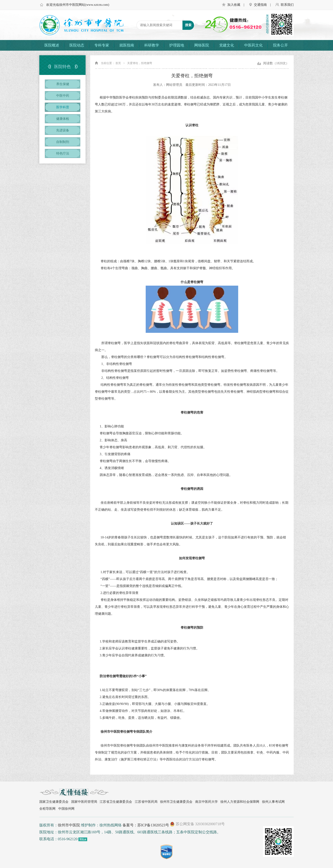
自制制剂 (63, 142)
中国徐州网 (66, 809)
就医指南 (127, 45)
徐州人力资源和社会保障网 (240, 802)
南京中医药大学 (207, 802)
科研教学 (152, 45)
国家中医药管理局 (84, 802)
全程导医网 (47, 809)
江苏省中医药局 (146, 802)
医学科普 (63, 107)
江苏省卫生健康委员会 (116, 802)
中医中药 (63, 96)
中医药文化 (253, 45)
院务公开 (281, 45)
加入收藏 (234, 5)
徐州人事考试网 (273, 802)
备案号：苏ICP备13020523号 (146, 825)
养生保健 (63, 84)
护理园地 (177, 45)
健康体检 (63, 119)
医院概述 (52, 45)
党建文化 (227, 45)
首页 (118, 63)
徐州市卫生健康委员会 (176, 802)
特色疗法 (63, 153)
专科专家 (102, 45)
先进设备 (63, 130)
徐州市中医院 (69, 825)
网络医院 (202, 45)
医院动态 (77, 45)
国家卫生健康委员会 (54, 802)
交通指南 (260, 5)
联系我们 (287, 5)
